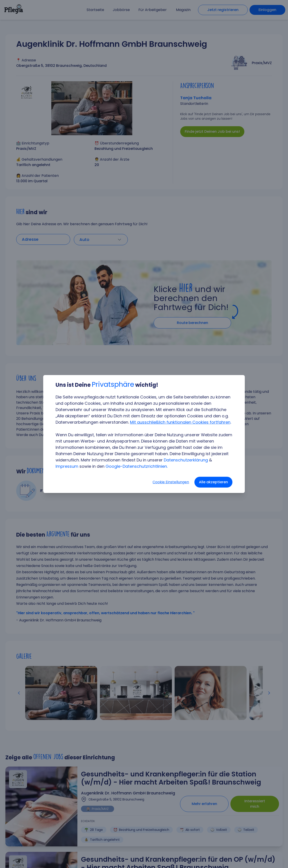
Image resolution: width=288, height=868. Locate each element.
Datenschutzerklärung (186, 460)
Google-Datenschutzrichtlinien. (137, 466)
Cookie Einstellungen (171, 482)
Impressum (67, 466)
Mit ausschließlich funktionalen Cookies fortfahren (180, 422)
